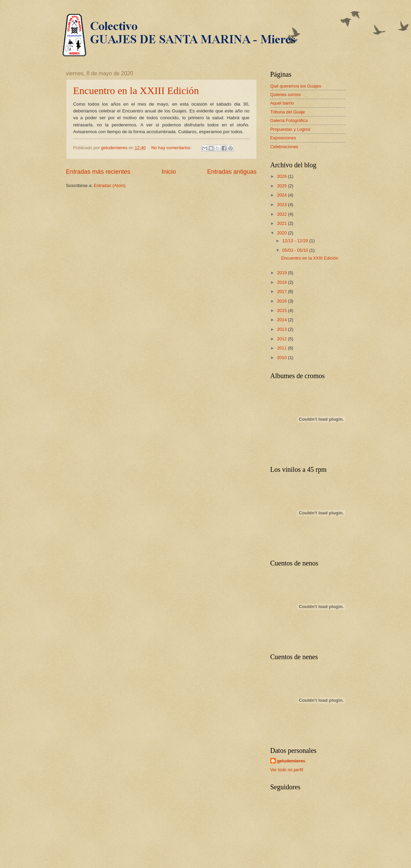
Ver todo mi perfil (287, 770)
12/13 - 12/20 (296, 241)
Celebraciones (284, 147)
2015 (282, 311)
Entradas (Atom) (110, 185)
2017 (282, 291)
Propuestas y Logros (290, 129)
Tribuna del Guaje (288, 112)
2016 (282, 301)
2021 (282, 223)
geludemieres (291, 761)
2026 (282, 176)
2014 (282, 320)
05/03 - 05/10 (296, 250)
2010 (282, 358)
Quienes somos (286, 95)
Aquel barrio (282, 103)
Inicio (169, 172)
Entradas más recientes (98, 172)
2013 (282, 329)
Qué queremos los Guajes (296, 86)
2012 (282, 339)
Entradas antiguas (232, 172)
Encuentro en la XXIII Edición (136, 90)
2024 (282, 195)
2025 (282, 186)
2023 (282, 205)
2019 (282, 273)
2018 (282, 282)
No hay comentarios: (172, 148)
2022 (282, 214)
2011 (282, 348)
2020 (282, 233)
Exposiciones (283, 138)
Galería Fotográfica (289, 120)
